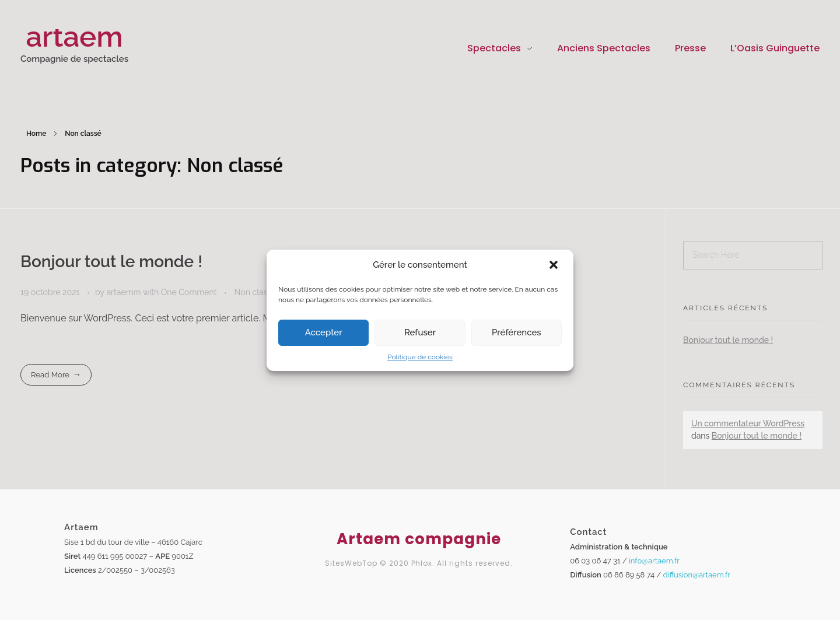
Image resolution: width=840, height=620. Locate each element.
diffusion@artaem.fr (697, 575)
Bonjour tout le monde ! (111, 262)
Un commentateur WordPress (748, 423)
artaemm (124, 292)
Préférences (517, 332)
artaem (74, 36)
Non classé (256, 292)
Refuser (420, 332)
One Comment (189, 292)
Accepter (324, 332)
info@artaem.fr (654, 561)
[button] (555, 265)
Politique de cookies (420, 357)
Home (36, 134)
